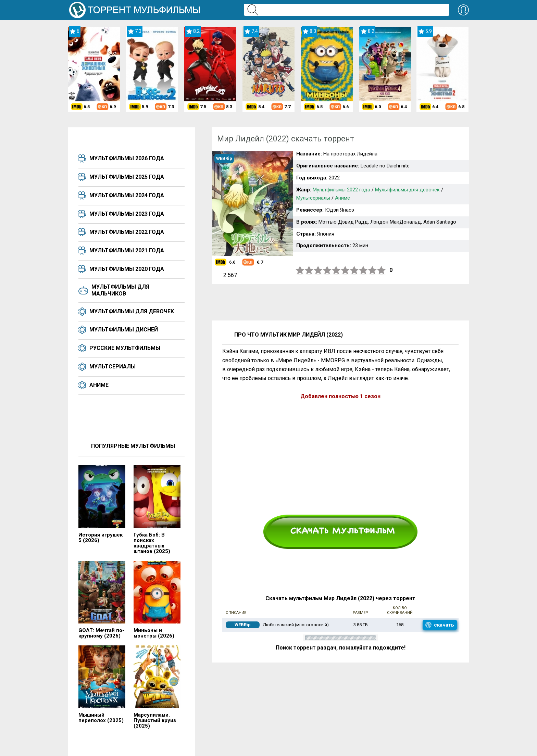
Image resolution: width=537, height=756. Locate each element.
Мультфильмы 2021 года (127, 250)
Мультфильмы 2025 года (127, 177)
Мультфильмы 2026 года (127, 158)
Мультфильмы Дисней (124, 330)
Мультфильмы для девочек (132, 311)
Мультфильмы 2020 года (127, 269)
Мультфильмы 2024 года (127, 195)
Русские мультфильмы (125, 348)
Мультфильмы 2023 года (127, 214)
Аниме (99, 385)
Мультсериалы (113, 367)
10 (382, 270)
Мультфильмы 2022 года (127, 232)
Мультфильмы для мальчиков (120, 290)
